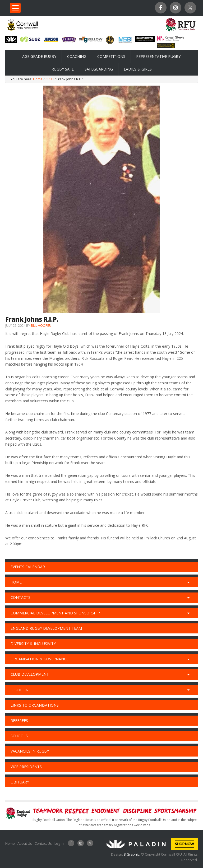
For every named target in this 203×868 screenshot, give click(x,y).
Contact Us (43, 843)
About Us (25, 843)
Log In (59, 843)
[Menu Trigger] (15, 8)
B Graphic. (132, 854)
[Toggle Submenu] (188, 582)
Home (10, 843)
